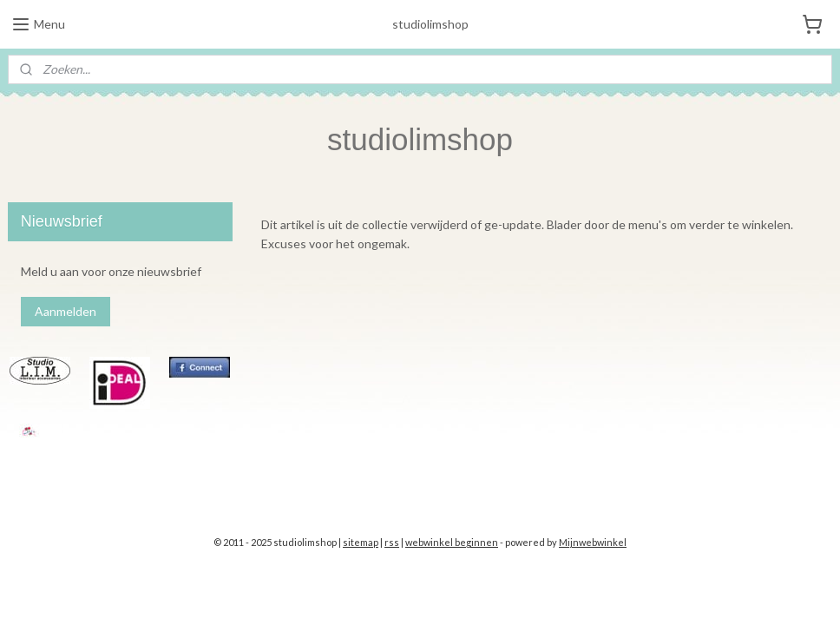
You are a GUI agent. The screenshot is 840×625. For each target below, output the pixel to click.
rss (392, 542)
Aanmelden (66, 311)
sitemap (361, 542)
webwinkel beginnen (452, 542)
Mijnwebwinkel (593, 542)
